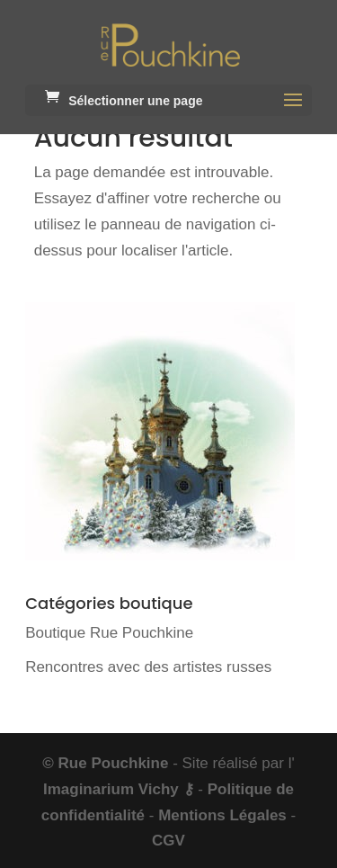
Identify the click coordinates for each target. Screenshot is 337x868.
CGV (168, 841)
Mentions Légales (222, 815)
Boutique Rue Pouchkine (109, 633)
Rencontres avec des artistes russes (148, 667)
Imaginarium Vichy (111, 789)
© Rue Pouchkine (105, 763)
